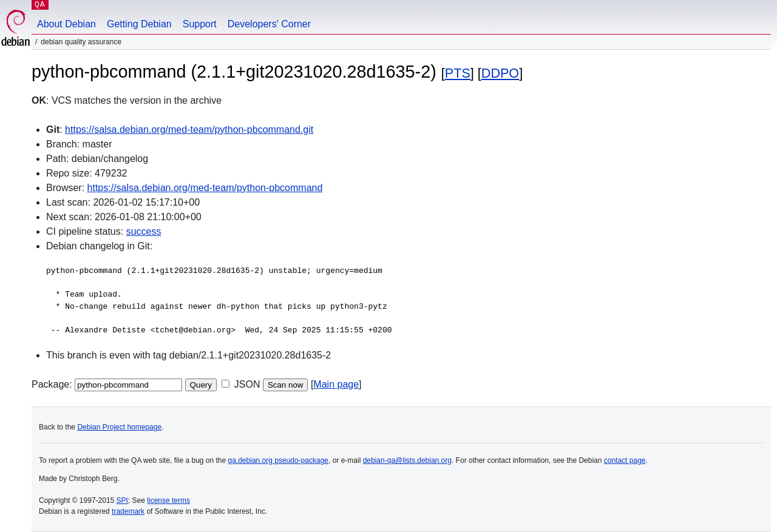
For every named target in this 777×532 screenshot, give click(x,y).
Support (200, 24)
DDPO (500, 73)
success (144, 231)
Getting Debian (139, 24)
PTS (458, 73)
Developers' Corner (269, 24)
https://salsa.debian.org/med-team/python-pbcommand (205, 188)
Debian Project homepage (119, 427)
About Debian (66, 24)
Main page (336, 384)
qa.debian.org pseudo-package (278, 460)
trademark (128, 511)
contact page (625, 460)
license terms (168, 500)
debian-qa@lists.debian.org (407, 460)
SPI (122, 500)
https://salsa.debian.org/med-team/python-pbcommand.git (189, 130)
